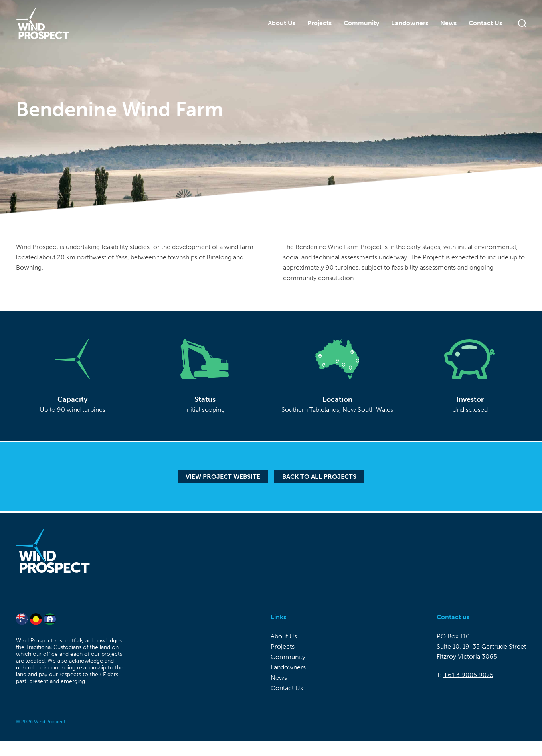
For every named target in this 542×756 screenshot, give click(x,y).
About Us (282, 22)
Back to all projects (319, 477)
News (448, 22)
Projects (319, 22)
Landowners (410, 22)
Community (361, 22)
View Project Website (223, 477)
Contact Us (485, 22)
